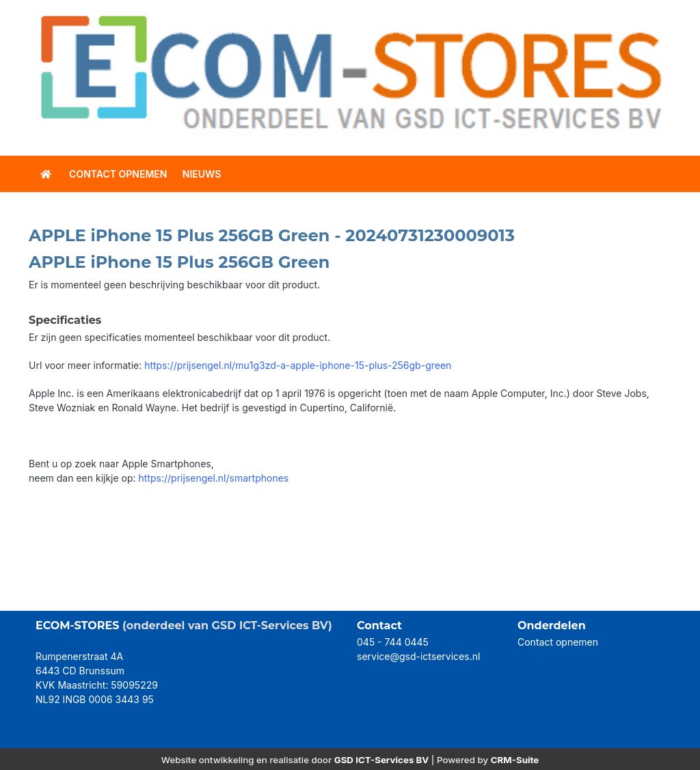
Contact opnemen (558, 642)
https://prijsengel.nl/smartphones (214, 478)
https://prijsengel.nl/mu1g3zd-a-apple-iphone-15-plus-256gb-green (298, 365)
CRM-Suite (515, 760)
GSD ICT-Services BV (382, 760)
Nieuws (202, 174)
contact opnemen (118, 174)
